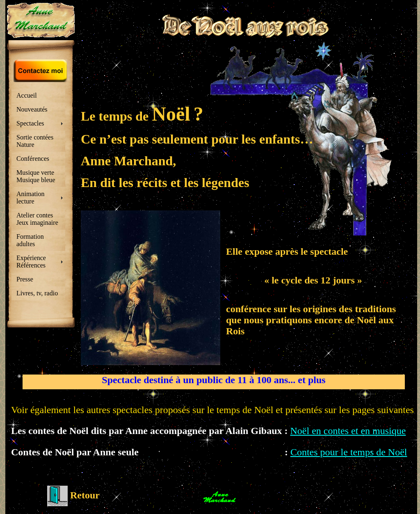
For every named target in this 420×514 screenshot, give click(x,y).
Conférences (33, 159)
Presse (25, 279)
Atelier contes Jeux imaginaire (37, 219)
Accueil (27, 95)
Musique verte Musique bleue (36, 176)
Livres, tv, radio (37, 293)
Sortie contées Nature (35, 141)
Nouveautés (32, 109)
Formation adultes (30, 240)
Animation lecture (30, 198)
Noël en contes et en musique (348, 431)
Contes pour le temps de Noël (349, 452)
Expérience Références (31, 262)
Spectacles (30, 123)
